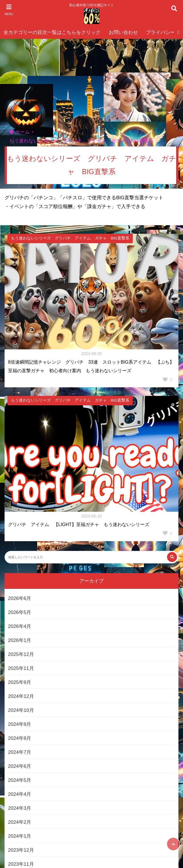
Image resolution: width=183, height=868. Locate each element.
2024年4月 (20, 794)
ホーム (19, 132)
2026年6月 (20, 598)
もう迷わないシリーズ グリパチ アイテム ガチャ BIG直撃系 (81, 141)
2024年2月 (20, 822)
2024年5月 (20, 780)
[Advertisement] (91, 82)
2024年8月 (20, 738)
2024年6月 (20, 766)
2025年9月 (20, 682)
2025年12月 (21, 654)
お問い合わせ (123, 32)
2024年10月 (21, 710)
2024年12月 (21, 696)
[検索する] (172, 557)
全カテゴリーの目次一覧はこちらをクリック (52, 32)
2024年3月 (20, 808)
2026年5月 (20, 612)
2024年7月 (20, 752)
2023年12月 (21, 850)
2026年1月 (20, 640)
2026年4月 (20, 626)
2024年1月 (20, 836)
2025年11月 (21, 668)
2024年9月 (20, 724)
